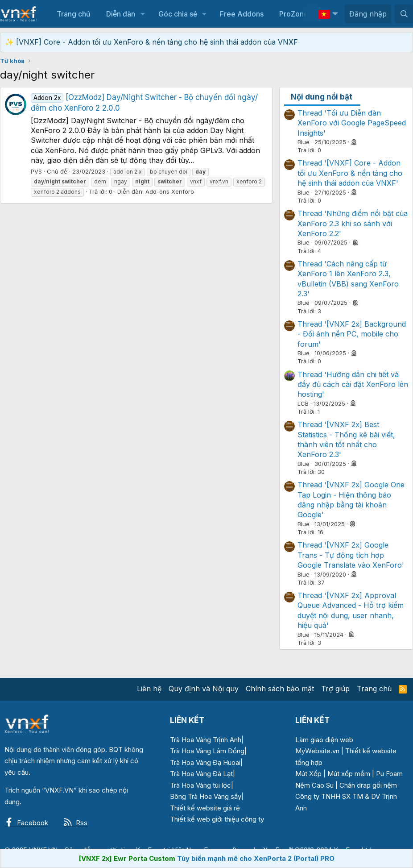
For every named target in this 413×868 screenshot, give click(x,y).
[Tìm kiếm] (404, 14)
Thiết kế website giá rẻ (205, 808)
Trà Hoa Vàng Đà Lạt (201, 774)
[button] (142, 14)
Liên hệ (149, 689)
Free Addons (242, 14)
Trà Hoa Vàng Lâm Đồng (207, 751)
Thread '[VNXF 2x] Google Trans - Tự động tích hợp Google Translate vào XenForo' (351, 555)
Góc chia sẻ (178, 14)
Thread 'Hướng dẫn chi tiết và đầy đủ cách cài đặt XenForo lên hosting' (353, 384)
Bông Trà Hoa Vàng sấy (206, 796)
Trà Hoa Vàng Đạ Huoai (205, 762)
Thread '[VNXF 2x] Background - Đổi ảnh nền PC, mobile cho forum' (352, 334)
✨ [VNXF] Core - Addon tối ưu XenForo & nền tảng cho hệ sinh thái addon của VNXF (151, 42)
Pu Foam (389, 774)
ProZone (294, 14)
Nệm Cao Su (314, 785)
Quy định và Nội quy (204, 689)
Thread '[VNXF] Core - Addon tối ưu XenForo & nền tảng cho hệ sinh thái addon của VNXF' (350, 173)
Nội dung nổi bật (322, 97)
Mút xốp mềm (349, 774)
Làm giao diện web (324, 740)
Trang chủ (74, 14)
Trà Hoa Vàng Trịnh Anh (206, 740)
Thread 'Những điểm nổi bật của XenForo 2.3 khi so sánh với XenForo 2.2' (353, 223)
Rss (75, 823)
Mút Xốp (308, 774)
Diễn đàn (121, 14)
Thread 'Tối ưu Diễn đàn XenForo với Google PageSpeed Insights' (352, 123)
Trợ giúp (335, 689)
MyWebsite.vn (317, 751)
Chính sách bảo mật (280, 689)
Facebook (26, 823)
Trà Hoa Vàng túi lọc (200, 785)
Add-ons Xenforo (170, 191)
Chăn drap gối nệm (368, 785)
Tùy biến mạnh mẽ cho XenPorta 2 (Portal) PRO (256, 858)
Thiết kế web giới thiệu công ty (217, 819)
